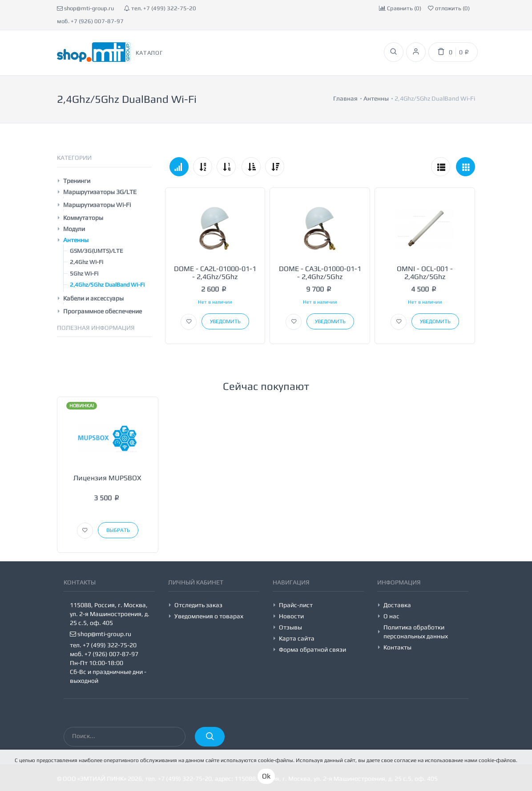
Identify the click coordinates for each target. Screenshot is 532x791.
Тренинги (77, 181)
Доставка (397, 605)
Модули (74, 229)
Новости (291, 616)
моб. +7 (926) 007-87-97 (90, 21)
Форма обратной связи (312, 649)
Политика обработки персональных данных (416, 632)
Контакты (397, 647)
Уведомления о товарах (209, 616)
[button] (189, 322)
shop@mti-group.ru (85, 8)
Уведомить (225, 321)
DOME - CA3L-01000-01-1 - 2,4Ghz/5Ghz (320, 273)
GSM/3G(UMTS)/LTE (97, 251)
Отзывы (290, 627)
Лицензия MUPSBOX (107, 478)
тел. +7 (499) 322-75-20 (160, 8)
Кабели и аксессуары (93, 298)
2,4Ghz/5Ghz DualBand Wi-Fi (107, 285)
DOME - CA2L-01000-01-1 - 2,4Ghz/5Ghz (215, 273)
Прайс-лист (296, 605)
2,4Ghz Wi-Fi (87, 262)
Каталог (149, 53)
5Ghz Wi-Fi (84, 274)
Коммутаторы (83, 218)
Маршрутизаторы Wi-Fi (97, 205)
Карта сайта (297, 638)
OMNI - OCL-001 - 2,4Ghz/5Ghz (425, 273)
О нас (391, 616)
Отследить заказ (198, 605)
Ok (266, 776)
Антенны (76, 240)
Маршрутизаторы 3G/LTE (100, 192)
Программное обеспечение (103, 311)
